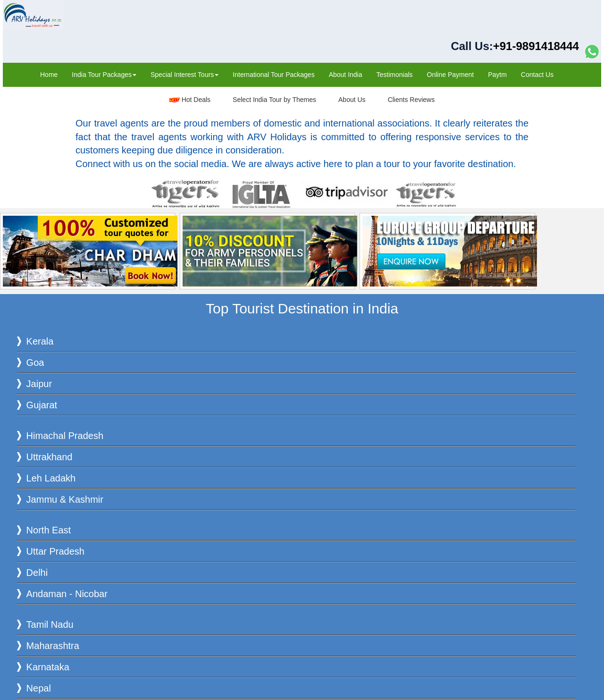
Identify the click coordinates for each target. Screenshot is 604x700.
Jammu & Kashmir (65, 499)
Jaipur (39, 384)
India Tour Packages (104, 75)
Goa (35, 363)
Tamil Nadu (50, 624)
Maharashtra (53, 646)
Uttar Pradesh (55, 551)
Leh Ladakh (51, 478)
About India (346, 75)
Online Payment (451, 75)
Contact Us (537, 75)
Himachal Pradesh (65, 436)
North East (49, 530)
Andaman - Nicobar (67, 594)
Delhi (37, 573)
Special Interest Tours (185, 75)
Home (49, 75)
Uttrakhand (50, 457)
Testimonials (395, 75)
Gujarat (42, 405)
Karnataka (48, 667)
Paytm (497, 75)
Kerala (40, 341)
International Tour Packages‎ (273, 75)
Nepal (39, 688)
